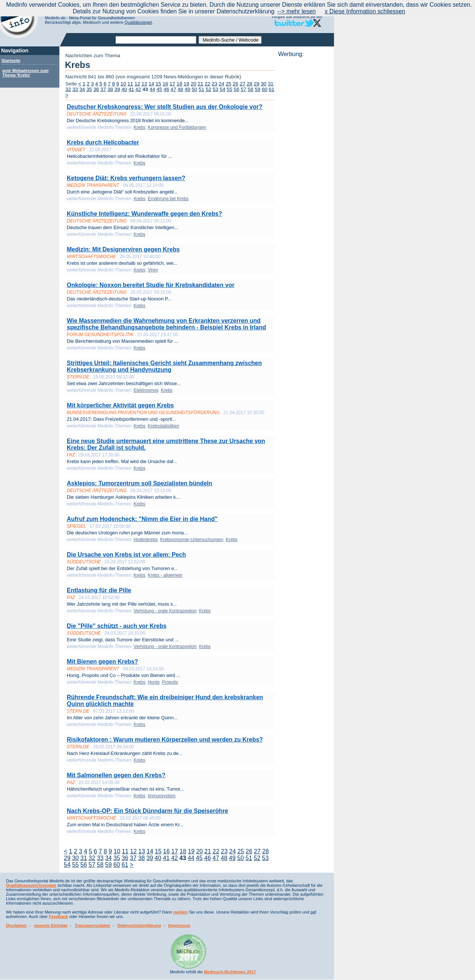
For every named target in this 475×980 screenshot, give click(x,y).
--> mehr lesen (297, 11)
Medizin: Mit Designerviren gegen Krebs (123, 249)
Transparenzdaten (92, 925)
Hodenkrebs (146, 540)
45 (159, 89)
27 (243, 84)
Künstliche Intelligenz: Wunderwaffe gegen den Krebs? (144, 214)
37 (103, 89)
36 (96, 89)
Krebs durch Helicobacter (103, 142)
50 (194, 89)
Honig (153, 682)
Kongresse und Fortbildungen (177, 127)
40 (124, 89)
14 (151, 84)
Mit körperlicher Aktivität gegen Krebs (120, 405)
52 (208, 89)
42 (138, 89)
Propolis (170, 682)
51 (201, 89)
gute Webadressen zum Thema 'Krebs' (25, 73)
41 (131, 89)
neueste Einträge (51, 925)
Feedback (59, 916)
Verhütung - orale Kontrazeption (165, 611)
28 (250, 84)
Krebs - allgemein (165, 575)
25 (228, 84)
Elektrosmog (146, 390)
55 (230, 89)
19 (186, 84)
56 (237, 89)
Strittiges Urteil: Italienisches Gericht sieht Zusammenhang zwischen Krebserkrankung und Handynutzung (164, 366)
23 (214, 84)
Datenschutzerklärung (139, 925)
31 (271, 84)
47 (173, 89)
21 (201, 84)
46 (166, 89)
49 (187, 89)
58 (251, 89)
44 (152, 89)
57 (244, 89)
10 (123, 84)
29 (257, 84)
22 (207, 84)
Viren (153, 270)
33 (75, 89)
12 (137, 84)
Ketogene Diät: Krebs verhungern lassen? (126, 178)
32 (68, 89)
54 (222, 89)
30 (264, 84)
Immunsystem (162, 796)
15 (158, 84)
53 (215, 89)
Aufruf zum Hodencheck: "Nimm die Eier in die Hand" (142, 519)
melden (181, 912)
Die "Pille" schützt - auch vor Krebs (117, 626)
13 (144, 84)
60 (264, 89)
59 (257, 89)
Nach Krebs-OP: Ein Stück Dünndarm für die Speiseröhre (148, 811)
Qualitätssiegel (138, 22)
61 (271, 89)
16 (165, 84)
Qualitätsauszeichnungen (31, 885)
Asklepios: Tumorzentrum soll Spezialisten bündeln (140, 483)
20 (194, 84)
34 (82, 89)
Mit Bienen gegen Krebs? (102, 662)
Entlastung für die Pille (99, 590)
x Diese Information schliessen (365, 11)
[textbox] (156, 40)
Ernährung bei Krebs (168, 199)
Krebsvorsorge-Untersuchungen (191, 540)
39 (117, 89)
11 (130, 84)
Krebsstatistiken (163, 426)
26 (235, 84)
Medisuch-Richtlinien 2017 (230, 972)
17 (172, 84)
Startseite (11, 61)
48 (181, 89)
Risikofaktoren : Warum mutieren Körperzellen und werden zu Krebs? (165, 740)
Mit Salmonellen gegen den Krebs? (116, 775)
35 (89, 89)
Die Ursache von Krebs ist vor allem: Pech (126, 555)
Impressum (179, 925)
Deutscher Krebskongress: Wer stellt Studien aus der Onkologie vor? (165, 107)
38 (110, 89)
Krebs (139, 127)
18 (179, 84)
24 (221, 84)
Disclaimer (17, 925)
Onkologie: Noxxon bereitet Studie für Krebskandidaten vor (151, 285)
